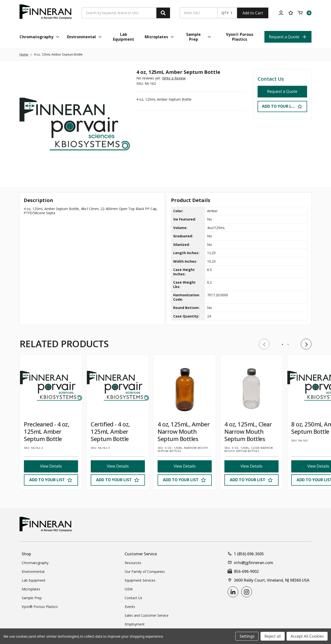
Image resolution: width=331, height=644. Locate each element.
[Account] (281, 13)
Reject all (273, 636)
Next (306, 344)
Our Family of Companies (145, 572)
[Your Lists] (291, 13)
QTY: (225, 13)
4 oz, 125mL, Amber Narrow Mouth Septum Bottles (184, 431)
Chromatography (35, 563)
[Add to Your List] (51, 480)
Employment (135, 624)
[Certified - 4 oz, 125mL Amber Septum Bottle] (118, 386)
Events (130, 607)
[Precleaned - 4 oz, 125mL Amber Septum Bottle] (51, 386)
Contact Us (271, 79)
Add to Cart (253, 13)
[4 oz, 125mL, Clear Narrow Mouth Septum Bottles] (251, 386)
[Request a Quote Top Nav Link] (288, 37)
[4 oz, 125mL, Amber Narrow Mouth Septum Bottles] (185, 386)
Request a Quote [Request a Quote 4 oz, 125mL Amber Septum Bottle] (282, 92)
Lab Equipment (34, 580)
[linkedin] (233, 592)
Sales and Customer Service (147, 615)
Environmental (33, 572)
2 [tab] (288, 344)
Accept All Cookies (307, 636)
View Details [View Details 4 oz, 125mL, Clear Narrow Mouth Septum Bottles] (251, 466)
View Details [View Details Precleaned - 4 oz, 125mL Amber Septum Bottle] (51, 466)
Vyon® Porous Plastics (40, 607)
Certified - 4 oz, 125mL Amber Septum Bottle (110, 431)
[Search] (163, 13)
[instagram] (247, 592)
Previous (264, 344)
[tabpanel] (51, 422)
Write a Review (174, 78)
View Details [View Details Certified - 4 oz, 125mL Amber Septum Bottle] (118, 466)
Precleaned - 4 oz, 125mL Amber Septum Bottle (46, 431)
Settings (247, 636)
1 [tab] (282, 344)
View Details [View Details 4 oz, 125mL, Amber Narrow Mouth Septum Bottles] (185, 466)
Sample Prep (32, 598)
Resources (133, 563)
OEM (129, 589)
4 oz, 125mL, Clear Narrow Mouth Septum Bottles (248, 431)
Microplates (31, 589)
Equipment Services (140, 580)
